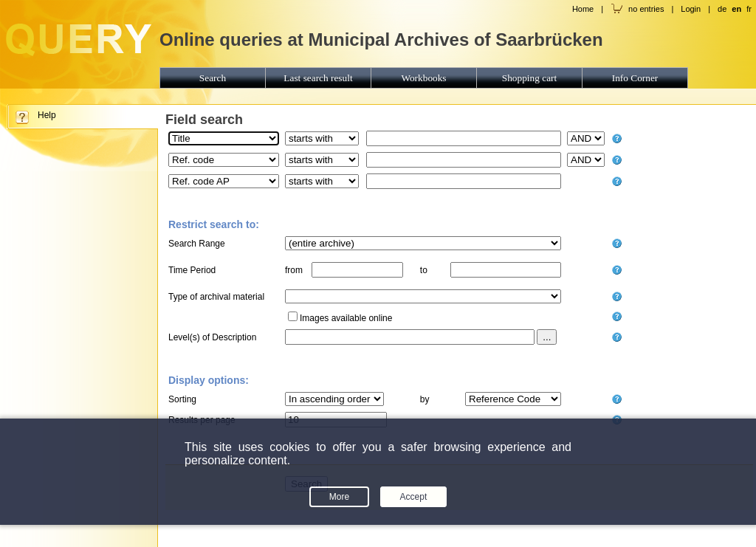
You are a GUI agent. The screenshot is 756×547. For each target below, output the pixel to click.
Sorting (182, 399)
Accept (414, 497)
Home (583, 9)
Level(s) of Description (212, 337)
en (736, 9)
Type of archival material (216, 297)
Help (47, 115)
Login (691, 9)
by (425, 399)
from (294, 270)
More (339, 497)
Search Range (197, 244)
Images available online (346, 318)
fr (749, 9)
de (722, 9)
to (424, 270)
